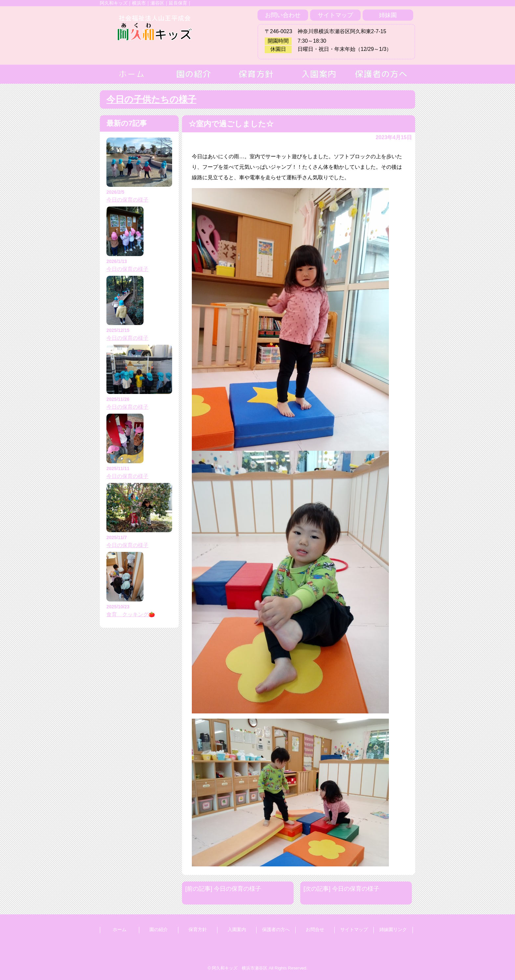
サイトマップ (335, 15)
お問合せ (315, 929)
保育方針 (198, 929)
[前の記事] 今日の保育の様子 (223, 889)
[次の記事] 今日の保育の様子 (341, 889)
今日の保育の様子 (127, 200)
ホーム (120, 929)
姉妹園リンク (393, 929)
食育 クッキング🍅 (131, 614)
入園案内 (237, 929)
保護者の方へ (276, 929)
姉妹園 (388, 15)
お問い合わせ (283, 15)
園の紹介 (159, 929)
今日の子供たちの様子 (151, 99)
